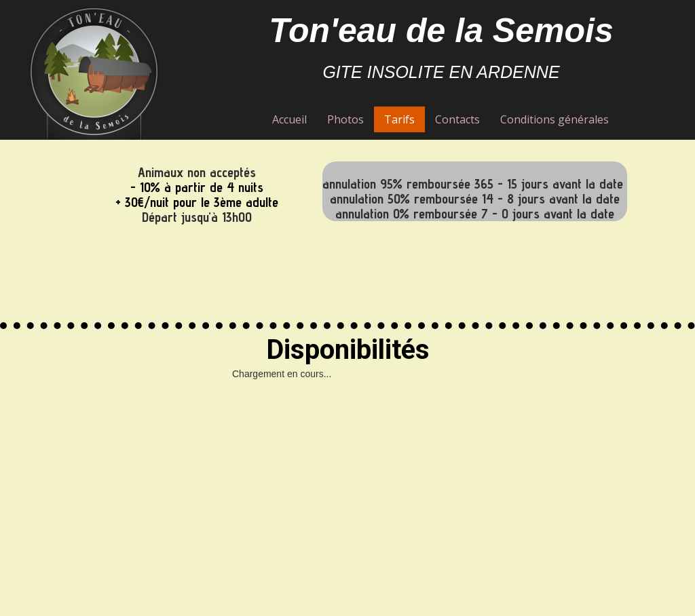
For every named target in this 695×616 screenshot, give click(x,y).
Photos (345, 119)
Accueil (289, 119)
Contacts (457, 119)
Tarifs (399, 119)
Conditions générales (555, 119)
